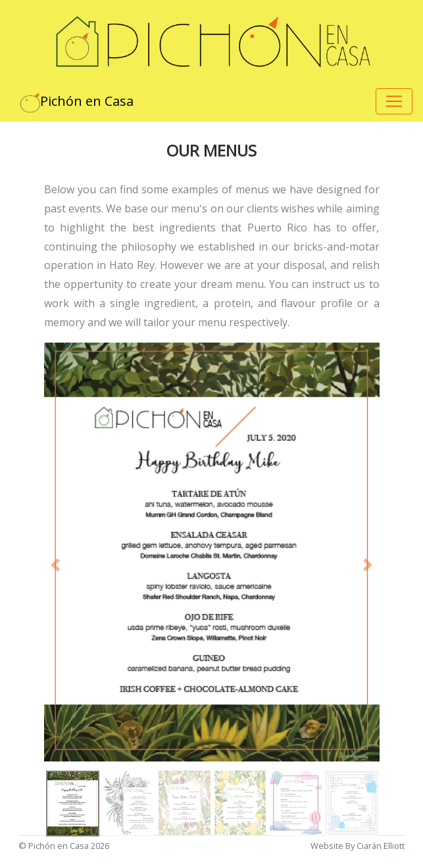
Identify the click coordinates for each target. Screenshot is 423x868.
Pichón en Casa (77, 102)
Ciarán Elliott (381, 846)
